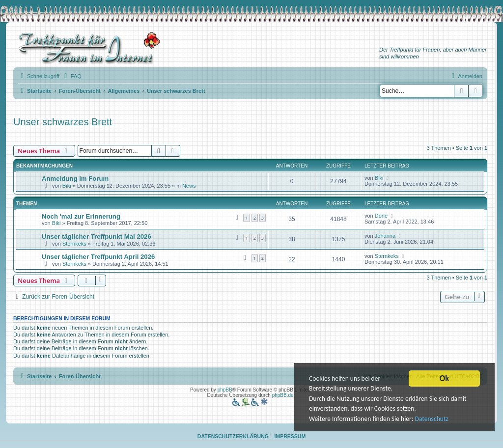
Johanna (385, 236)
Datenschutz (432, 421)
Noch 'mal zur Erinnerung (81, 216)
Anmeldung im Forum (75, 179)
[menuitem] (72, 76)
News (189, 186)
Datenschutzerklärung (233, 436)
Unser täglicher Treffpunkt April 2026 (98, 257)
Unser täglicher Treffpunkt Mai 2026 (97, 237)
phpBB (225, 390)
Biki (67, 186)
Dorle (381, 216)
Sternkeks (74, 244)
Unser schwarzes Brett (63, 122)
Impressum (290, 436)
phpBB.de (283, 395)
